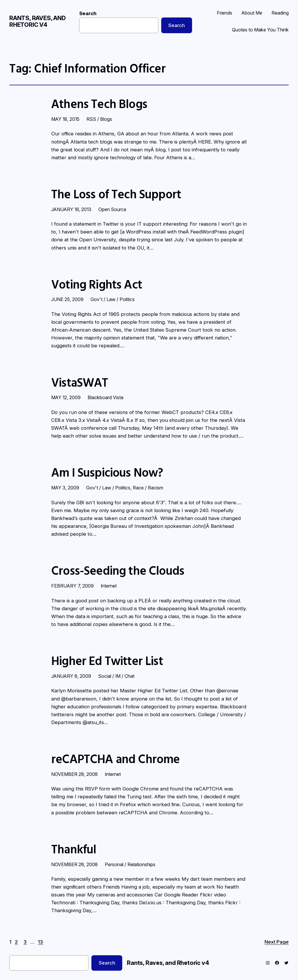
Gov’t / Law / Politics (113, 299)
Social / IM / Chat (116, 676)
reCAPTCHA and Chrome (115, 759)
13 (40, 942)
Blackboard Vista (105, 397)
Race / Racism (148, 488)
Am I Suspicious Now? (107, 473)
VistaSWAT (80, 383)
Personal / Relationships (130, 864)
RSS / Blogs (99, 119)
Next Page (277, 942)
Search (88, 13)
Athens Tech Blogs (99, 104)
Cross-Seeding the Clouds (118, 571)
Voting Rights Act (97, 284)
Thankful (74, 849)
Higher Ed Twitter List (107, 661)
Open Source (112, 209)
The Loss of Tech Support (116, 194)
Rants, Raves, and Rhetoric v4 (38, 21)
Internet (109, 586)
